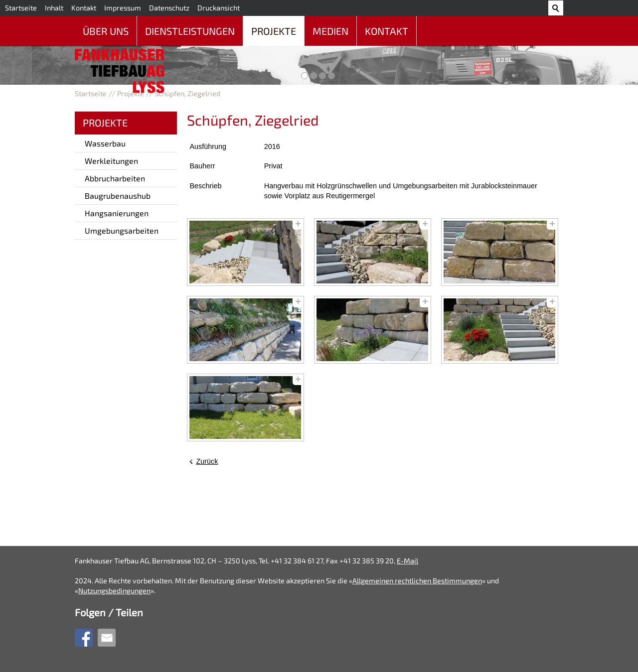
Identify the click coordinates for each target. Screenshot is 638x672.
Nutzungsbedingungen (114, 591)
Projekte (274, 31)
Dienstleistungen (190, 31)
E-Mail (407, 561)
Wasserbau (105, 143)
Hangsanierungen (117, 213)
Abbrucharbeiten (115, 178)
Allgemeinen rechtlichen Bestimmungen (417, 581)
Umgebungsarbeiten (122, 230)
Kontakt (387, 31)
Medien (330, 31)
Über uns (106, 31)
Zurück (207, 461)
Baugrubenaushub (118, 196)
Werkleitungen (111, 161)
